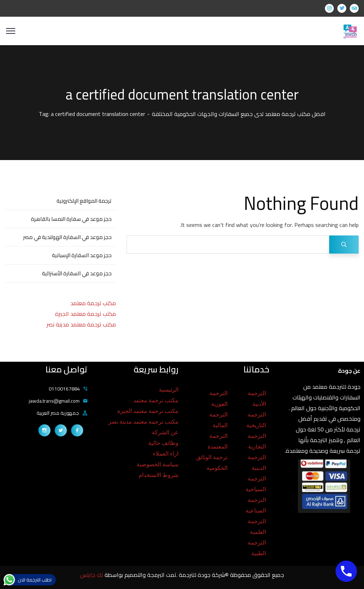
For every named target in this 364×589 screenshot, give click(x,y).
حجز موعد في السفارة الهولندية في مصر (67, 237)
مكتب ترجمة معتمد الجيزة (85, 314)
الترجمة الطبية (257, 548)
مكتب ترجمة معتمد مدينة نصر (81, 324)
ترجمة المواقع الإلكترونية (84, 201)
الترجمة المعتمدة (218, 441)
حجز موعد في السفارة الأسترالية (77, 273)
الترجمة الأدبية (257, 399)
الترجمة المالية (218, 420)
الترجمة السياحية (256, 484)
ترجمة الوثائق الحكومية (212, 463)
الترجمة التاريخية (256, 420)
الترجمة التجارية (257, 441)
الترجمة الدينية (257, 463)
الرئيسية (169, 390)
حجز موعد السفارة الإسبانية (82, 255)
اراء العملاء (166, 454)
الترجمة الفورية (218, 399)
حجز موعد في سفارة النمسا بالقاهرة (71, 219)
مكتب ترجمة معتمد (93, 303)
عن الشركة (165, 432)
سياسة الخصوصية (157, 464)
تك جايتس (92, 575)
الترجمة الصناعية (256, 505)
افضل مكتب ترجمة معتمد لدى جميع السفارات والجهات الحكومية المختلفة (239, 114)
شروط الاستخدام (159, 475)
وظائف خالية (163, 443)
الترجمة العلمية (257, 527)
